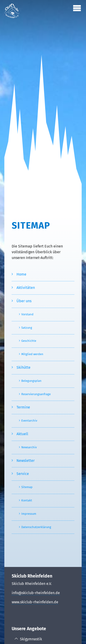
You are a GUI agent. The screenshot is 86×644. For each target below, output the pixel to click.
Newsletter (26, 461)
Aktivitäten (26, 288)
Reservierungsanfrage (36, 394)
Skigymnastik (31, 639)
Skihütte (24, 367)
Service (23, 474)
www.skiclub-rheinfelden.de (35, 602)
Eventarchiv (29, 421)
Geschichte (29, 341)
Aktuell (22, 434)
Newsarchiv (29, 447)
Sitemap (27, 487)
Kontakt (27, 500)
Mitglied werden (32, 354)
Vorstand (27, 314)
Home (21, 274)
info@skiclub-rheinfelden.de (36, 593)
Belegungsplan (31, 381)
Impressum (29, 514)
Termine (23, 407)
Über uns (24, 301)
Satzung (27, 328)
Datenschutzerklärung (36, 527)
